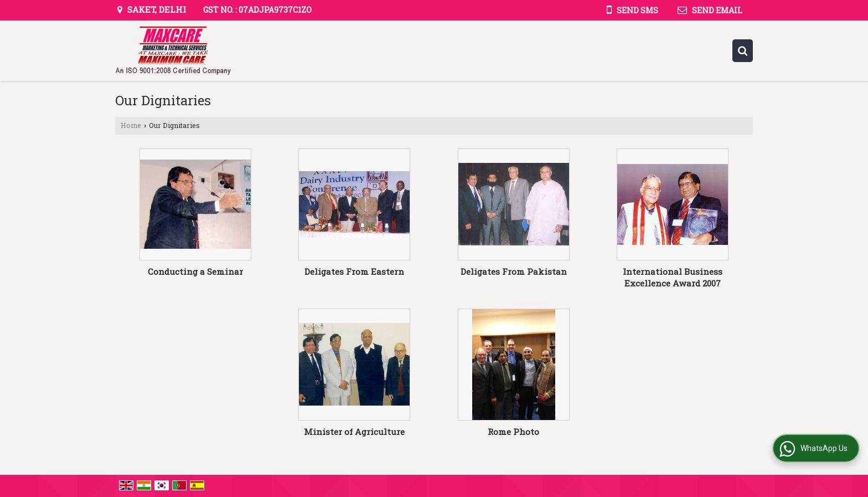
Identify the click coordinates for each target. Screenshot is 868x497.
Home (131, 125)
